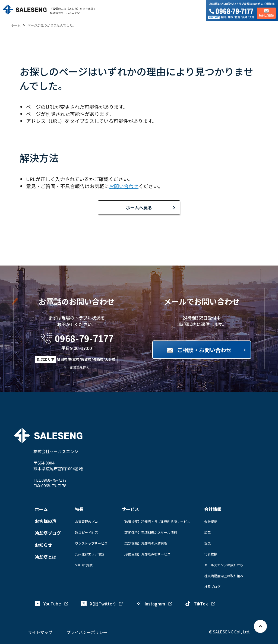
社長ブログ (212, 587)
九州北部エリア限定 (90, 554)
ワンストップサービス (91, 543)
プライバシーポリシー (87, 632)
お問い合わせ (124, 186)
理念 (207, 543)
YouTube (52, 604)
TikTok (200, 604)
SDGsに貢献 (84, 565)
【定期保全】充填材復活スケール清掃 (149, 532)
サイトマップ (40, 632)
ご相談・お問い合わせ (204, 350)
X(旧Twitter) (102, 604)
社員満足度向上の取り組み (224, 576)
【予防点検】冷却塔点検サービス (146, 554)
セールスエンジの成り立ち (224, 565)
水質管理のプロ (86, 521)
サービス (130, 509)
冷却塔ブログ (48, 533)
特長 (79, 509)
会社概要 (211, 521)
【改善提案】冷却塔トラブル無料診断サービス (156, 521)
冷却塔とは (46, 557)
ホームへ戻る (139, 207)
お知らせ (43, 545)
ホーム (41, 509)
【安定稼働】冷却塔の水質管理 (144, 543)
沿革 (207, 532)
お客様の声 (46, 521)
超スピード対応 (86, 532)
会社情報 (213, 509)
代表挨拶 (211, 554)
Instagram (154, 604)
